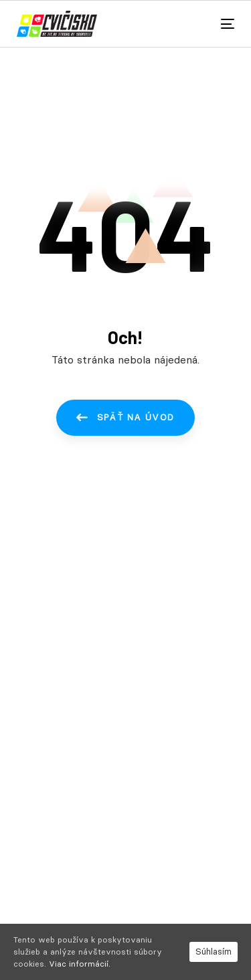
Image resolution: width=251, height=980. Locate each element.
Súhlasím (214, 951)
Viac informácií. (80, 964)
